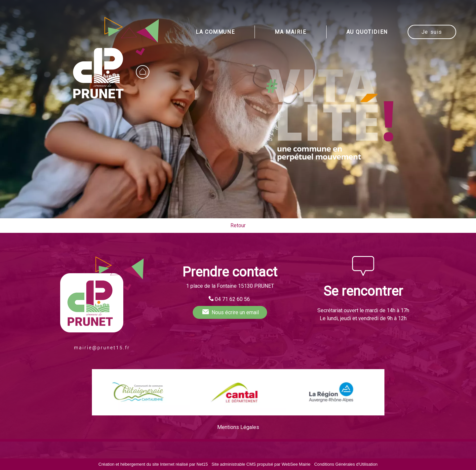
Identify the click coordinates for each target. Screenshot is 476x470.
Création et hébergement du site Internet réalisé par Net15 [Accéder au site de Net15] (153, 464)
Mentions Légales (238, 427)
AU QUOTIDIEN (367, 32)
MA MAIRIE (290, 32)
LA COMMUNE (215, 32)
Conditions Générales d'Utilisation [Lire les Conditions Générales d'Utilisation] (346, 464)
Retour (238, 225)
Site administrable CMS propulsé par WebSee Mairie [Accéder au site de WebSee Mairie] (261, 464)
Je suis (432, 32)
